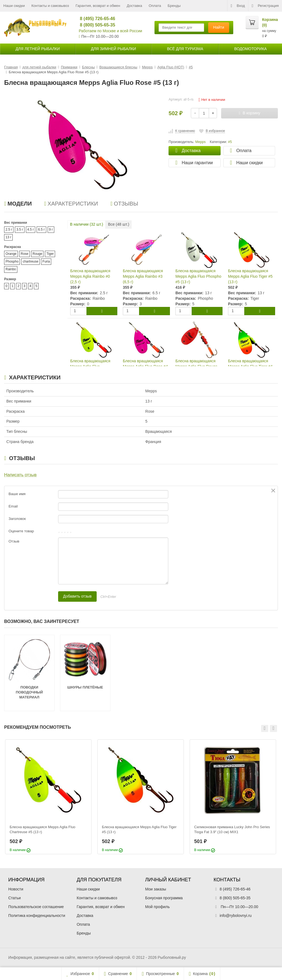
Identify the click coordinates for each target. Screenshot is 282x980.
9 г (51, 230)
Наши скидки (14, 6)
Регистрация (265, 6)
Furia (46, 261)
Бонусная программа (164, 898)
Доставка (134, 6)
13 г (8, 237)
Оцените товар (21, 531)
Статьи (14, 898)
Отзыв (14, 541)
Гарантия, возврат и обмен (98, 6)
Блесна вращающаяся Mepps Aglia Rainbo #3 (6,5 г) (143, 276)
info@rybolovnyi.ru (236, 916)
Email (13, 506)
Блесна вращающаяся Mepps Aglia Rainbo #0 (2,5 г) (90, 276)
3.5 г (20, 230)
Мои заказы (156, 889)
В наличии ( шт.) (86, 224)
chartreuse (30, 261)
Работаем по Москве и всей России (110, 31)
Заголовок (17, 519)
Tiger (50, 254)
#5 (230, 142)
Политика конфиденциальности (37, 916)
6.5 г (41, 230)
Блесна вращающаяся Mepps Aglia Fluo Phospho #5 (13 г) (198, 276)
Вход (238, 6)
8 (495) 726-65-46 (95, 19)
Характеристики (71, 204)
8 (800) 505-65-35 (95, 25)
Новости (16, 889)
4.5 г (31, 230)
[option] (48, 797)
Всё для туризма (185, 49)
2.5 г (9, 230)
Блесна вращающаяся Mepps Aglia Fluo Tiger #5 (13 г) (250, 276)
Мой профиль (157, 907)
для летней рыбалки (38, 49)
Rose (25, 254)
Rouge (37, 254)
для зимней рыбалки (113, 49)
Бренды (174, 6)
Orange (11, 254)
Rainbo (11, 269)
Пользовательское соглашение (36, 907)
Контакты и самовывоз (50, 6)
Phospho (12, 261)
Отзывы (124, 204)
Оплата (155, 6)
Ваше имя (17, 494)
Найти (219, 27)
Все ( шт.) (119, 224)
